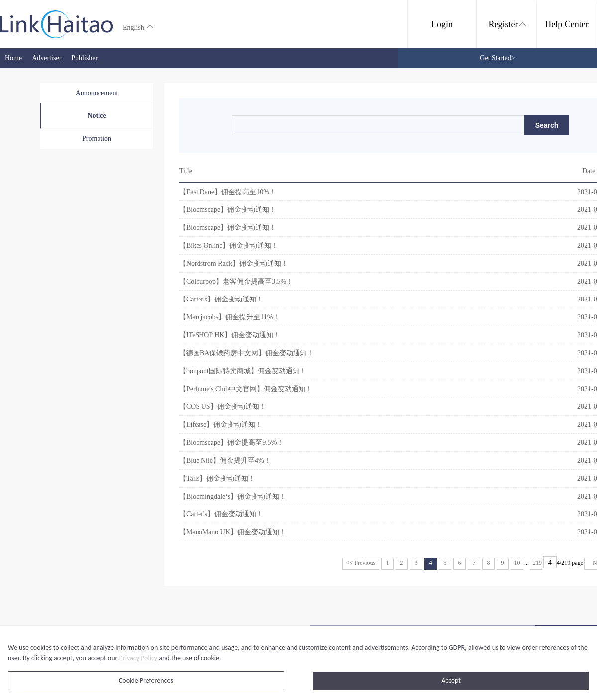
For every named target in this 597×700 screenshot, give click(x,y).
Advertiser (47, 58)
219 (537, 563)
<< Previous (361, 563)
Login (442, 24)
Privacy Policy (139, 658)
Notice (97, 116)
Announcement (97, 93)
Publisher (84, 58)
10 (517, 563)
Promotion (97, 139)
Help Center (566, 24)
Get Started (497, 58)
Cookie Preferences (146, 680)
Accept (451, 680)
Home (13, 58)
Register (507, 24)
